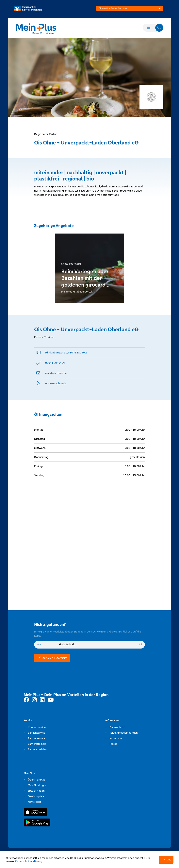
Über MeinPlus (37, 780)
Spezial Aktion (36, 791)
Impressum (116, 738)
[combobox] (130, 8)
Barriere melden (37, 749)
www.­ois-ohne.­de (56, 383)
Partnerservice (36, 738)
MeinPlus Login (37, 785)
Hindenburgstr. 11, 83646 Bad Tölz (66, 353)
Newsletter (34, 802)
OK (166, 860)
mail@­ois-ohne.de (56, 373)
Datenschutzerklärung (29, 861)
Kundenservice (37, 727)
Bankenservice (36, 733)
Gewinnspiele (36, 796)
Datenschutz (117, 727)
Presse (113, 744)
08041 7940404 (55, 363)
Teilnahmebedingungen (124, 733)
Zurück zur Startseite (52, 658)
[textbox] (130, 8)
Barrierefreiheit (37, 744)
